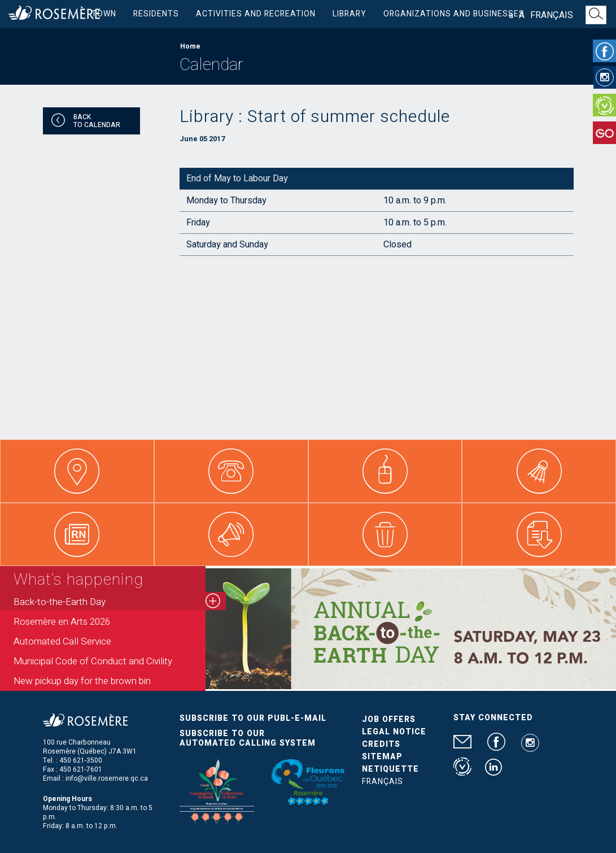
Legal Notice (394, 732)
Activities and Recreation (256, 14)
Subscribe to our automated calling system (248, 738)
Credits (381, 744)
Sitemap (382, 757)
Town (104, 14)
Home (190, 46)
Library (349, 14)
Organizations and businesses (454, 14)
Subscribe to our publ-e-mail (253, 718)
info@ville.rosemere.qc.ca (107, 778)
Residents (156, 14)
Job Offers (389, 719)
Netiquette (390, 769)
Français (552, 15)
